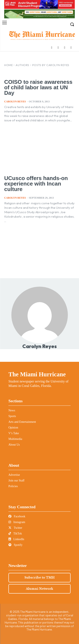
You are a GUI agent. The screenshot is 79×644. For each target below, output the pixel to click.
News (12, 410)
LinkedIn (16, 539)
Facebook (17, 516)
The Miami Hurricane (37, 374)
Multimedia (15, 439)
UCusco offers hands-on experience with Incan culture (36, 184)
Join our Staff (16, 481)
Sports (12, 416)
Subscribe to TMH (39, 578)
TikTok (15, 534)
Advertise (14, 475)
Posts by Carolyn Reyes (51, 65)
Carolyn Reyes (15, 102)
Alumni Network (39, 589)
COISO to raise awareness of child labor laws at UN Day (38, 87)
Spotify (15, 545)
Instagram (17, 522)
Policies (13, 486)
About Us (14, 445)
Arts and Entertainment (22, 422)
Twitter (15, 528)
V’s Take (14, 433)
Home (8, 65)
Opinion (13, 428)
